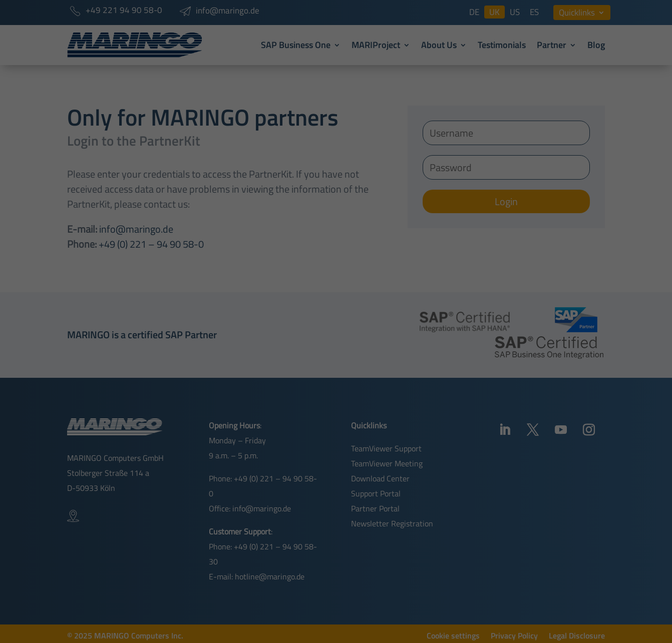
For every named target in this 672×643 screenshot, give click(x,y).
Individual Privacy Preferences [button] (336, 425)
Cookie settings (278, 281)
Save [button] (336, 388)
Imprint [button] (374, 438)
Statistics (437, 318)
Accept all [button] (336, 356)
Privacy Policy (292, 269)
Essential (228, 318)
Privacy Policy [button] (345, 438)
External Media (332, 318)
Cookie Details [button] (306, 438)
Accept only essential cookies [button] (336, 411)
